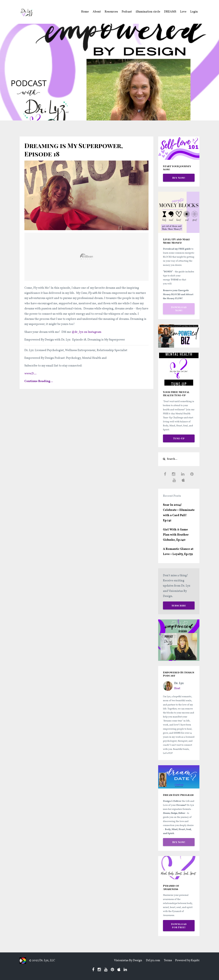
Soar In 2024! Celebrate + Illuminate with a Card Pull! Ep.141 (179, 513)
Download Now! (179, 309)
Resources (111, 12)
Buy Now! (179, 178)
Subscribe (179, 605)
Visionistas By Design (128, 961)
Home (85, 12)
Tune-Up (179, 438)
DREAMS (170, 12)
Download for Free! (179, 926)
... (30, 374)
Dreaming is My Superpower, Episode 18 (74, 150)
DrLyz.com (153, 961)
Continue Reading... (39, 381)
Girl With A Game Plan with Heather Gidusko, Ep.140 (176, 535)
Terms (168, 961)
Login (194, 12)
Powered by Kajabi (187, 961)
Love (183, 12)
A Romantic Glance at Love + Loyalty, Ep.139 (178, 552)
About (97, 12)
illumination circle (148, 12)
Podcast (127, 12)
